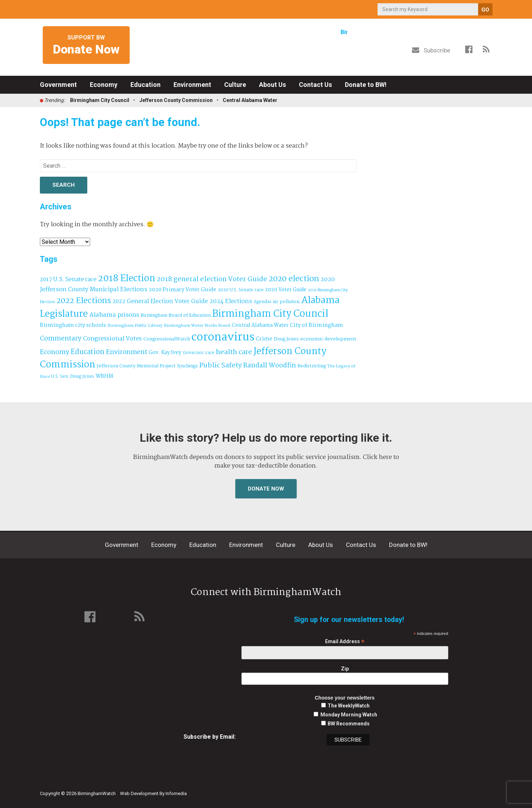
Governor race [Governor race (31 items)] (199, 353)
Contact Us (315, 85)
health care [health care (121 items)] (234, 352)
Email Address (345, 642)
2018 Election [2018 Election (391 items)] (127, 279)
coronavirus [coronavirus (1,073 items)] (223, 337)
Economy (104, 85)
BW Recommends (349, 724)
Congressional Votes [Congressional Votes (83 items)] (112, 339)
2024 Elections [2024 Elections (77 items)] (231, 301)
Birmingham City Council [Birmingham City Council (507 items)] (270, 314)
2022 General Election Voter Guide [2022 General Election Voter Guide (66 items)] (160, 302)
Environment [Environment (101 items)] (127, 352)
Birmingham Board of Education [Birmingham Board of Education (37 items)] (176, 315)
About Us (272, 85)
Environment (192, 85)
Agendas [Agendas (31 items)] (262, 302)
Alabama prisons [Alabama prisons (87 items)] (114, 315)
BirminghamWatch (266, 46)
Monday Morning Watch (349, 715)
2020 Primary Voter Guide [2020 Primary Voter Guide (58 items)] (182, 290)
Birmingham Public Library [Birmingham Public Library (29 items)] (135, 326)
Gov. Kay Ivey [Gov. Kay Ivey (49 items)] (165, 353)
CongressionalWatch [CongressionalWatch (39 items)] (167, 339)
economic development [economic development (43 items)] (328, 339)
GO (485, 10)
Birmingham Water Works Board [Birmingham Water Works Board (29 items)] (197, 326)
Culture (235, 85)
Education (145, 85)
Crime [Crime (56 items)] (264, 339)
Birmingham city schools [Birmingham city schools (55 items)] (73, 325)
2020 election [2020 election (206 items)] (294, 279)
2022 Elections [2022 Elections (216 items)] (84, 301)
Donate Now (266, 489)
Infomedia (176, 793)
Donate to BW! (366, 85)
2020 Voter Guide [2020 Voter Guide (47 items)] (286, 290)
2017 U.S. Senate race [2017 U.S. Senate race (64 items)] (68, 280)
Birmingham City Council (100, 100)
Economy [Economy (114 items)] (55, 352)
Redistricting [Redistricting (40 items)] (312, 366)
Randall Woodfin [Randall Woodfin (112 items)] (270, 366)
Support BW (86, 45)
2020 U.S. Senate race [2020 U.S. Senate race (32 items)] (241, 290)
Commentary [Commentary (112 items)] (61, 339)
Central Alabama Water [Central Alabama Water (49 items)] (260, 326)
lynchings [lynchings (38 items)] (188, 366)
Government (58, 85)
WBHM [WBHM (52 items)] (104, 376)
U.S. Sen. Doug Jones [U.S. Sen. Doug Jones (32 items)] (73, 377)
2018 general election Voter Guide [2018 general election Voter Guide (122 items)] (212, 279)
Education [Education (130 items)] (88, 352)
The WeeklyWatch (349, 706)
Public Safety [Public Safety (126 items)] (221, 365)
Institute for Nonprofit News (459, 789)
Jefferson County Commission (176, 100)
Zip (345, 669)
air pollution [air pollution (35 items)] (286, 302)
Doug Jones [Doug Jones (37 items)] (286, 339)
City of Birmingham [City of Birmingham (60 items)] (316, 325)
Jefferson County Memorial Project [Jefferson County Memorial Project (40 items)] (136, 366)
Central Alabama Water (250, 100)
